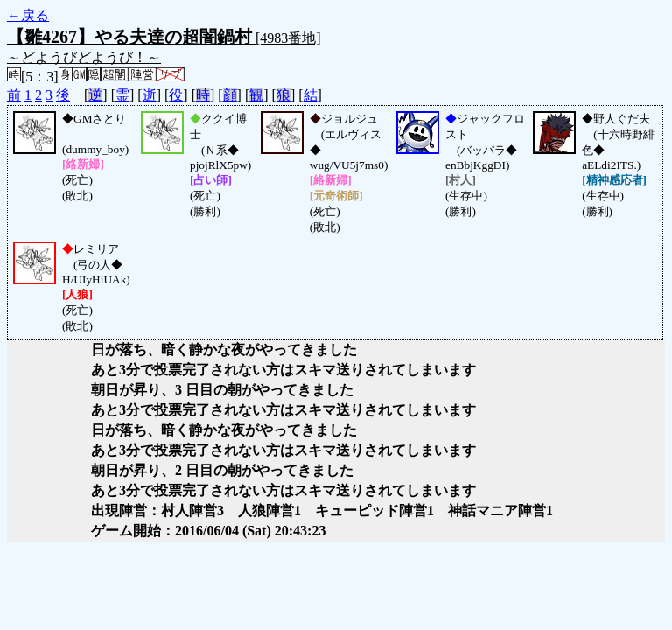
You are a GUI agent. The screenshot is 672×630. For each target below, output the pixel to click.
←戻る (28, 15)
